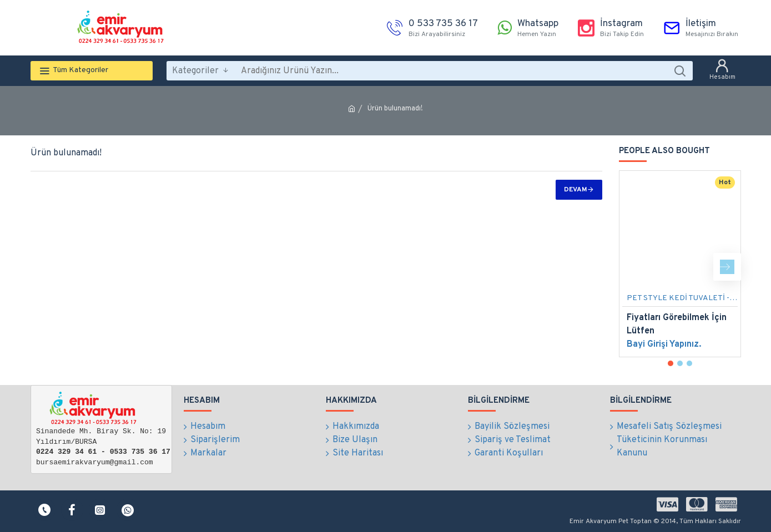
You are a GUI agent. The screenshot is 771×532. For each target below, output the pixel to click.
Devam (576, 190)
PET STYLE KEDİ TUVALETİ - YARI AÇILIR (682, 298)
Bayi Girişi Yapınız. (664, 344)
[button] (727, 267)
